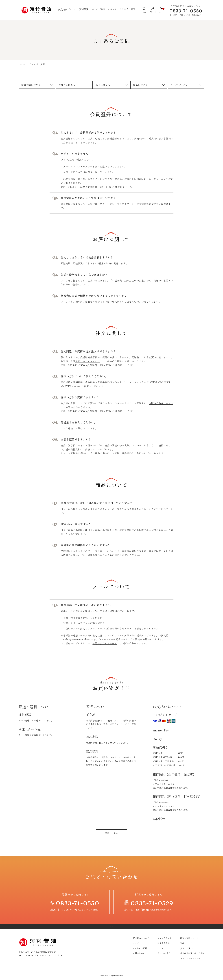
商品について (140, 85)
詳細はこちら (111, 833)
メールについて (179, 85)
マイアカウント (165, 938)
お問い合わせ (139, 953)
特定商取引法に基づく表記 (192, 953)
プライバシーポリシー (190, 958)
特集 (103, 9)
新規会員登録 (164, 943)
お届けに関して (67, 85)
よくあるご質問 (127, 9)
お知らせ (112, 9)
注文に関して (103, 85)
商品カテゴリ (65, 10)
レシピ (136, 943)
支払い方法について (189, 948)
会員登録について (31, 85)
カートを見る (164, 953)
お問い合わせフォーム (151, 179)
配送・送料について (189, 938)
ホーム (22, 64)
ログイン (162, 948)
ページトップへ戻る (111, 926)
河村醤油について (88, 9)
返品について (186, 943)
